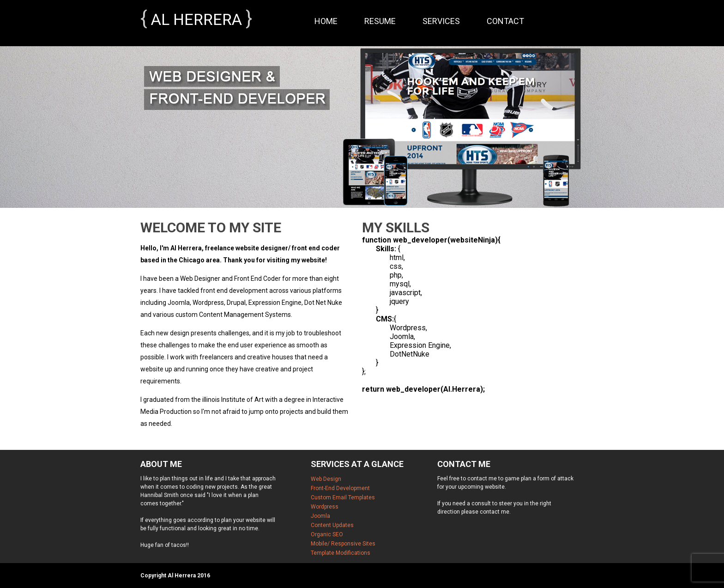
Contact (505, 21)
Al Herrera (196, 19)
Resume (380, 21)
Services (441, 21)
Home (326, 21)
